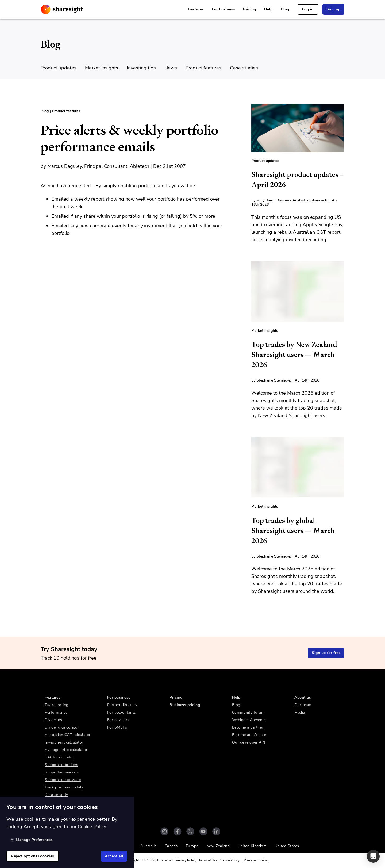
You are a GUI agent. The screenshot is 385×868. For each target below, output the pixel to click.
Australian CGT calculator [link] (68, 735)
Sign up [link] (334, 9)
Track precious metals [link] (64, 787)
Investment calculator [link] (64, 742)
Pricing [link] (250, 9)
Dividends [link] (53, 720)
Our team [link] (303, 705)
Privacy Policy (186, 860)
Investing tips (141, 68)
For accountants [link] (122, 712)
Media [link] (300, 712)
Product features (203, 68)
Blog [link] (285, 9)
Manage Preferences (32, 840)
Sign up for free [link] (326, 653)
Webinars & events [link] (249, 720)
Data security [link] (56, 795)
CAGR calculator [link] (59, 757)
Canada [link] (171, 846)
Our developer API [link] (249, 742)
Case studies (244, 68)
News (171, 68)
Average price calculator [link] (66, 750)
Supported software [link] (63, 780)
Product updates (59, 68)
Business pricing (185, 705)
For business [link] (223, 9)
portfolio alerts (154, 186)
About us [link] (303, 697)
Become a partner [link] (248, 727)
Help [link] (268, 9)
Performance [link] (56, 712)
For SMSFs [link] (117, 727)
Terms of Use (208, 860)
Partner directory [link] (122, 705)
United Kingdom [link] (252, 846)
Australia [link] (149, 846)
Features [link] (196, 9)
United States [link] (287, 846)
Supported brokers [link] (61, 765)
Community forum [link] (248, 712)
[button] (373, 856)
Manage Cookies (256, 860)
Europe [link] (192, 846)
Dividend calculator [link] (62, 727)
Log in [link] (308, 9)
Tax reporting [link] (57, 705)
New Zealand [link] (218, 846)
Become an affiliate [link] (249, 735)
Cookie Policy (230, 860)
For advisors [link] (118, 720)
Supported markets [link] (62, 772)
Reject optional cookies (33, 856)
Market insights (102, 68)
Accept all (114, 856)
